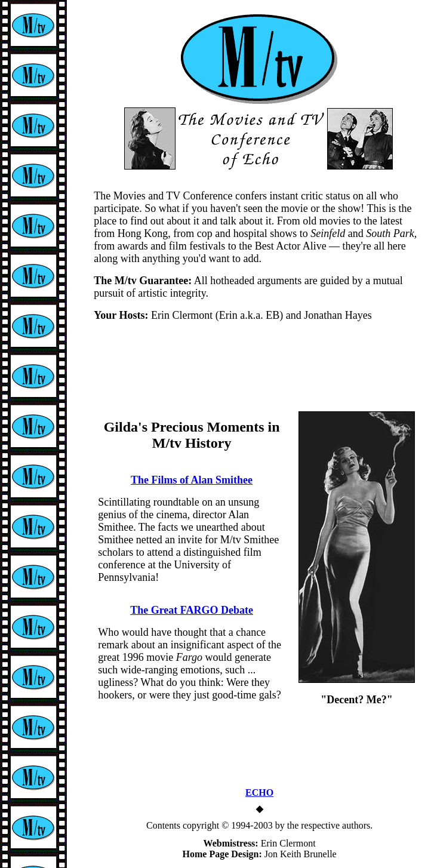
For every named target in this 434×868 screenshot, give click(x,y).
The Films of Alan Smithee (192, 480)
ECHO (259, 792)
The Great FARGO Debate (192, 610)
